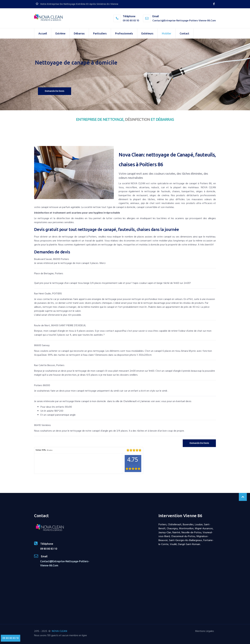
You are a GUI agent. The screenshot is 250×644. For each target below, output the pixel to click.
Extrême (60, 33)
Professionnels (124, 33)
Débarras (79, 33)
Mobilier (167, 33)
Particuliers (100, 33)
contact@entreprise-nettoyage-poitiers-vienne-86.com (184, 21)
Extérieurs (147, 33)
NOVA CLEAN (59, 631)
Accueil (43, 33)
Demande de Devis (199, 443)
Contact (184, 33)
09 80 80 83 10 (131, 21)
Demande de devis (55, 91)
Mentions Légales (205, 631)
